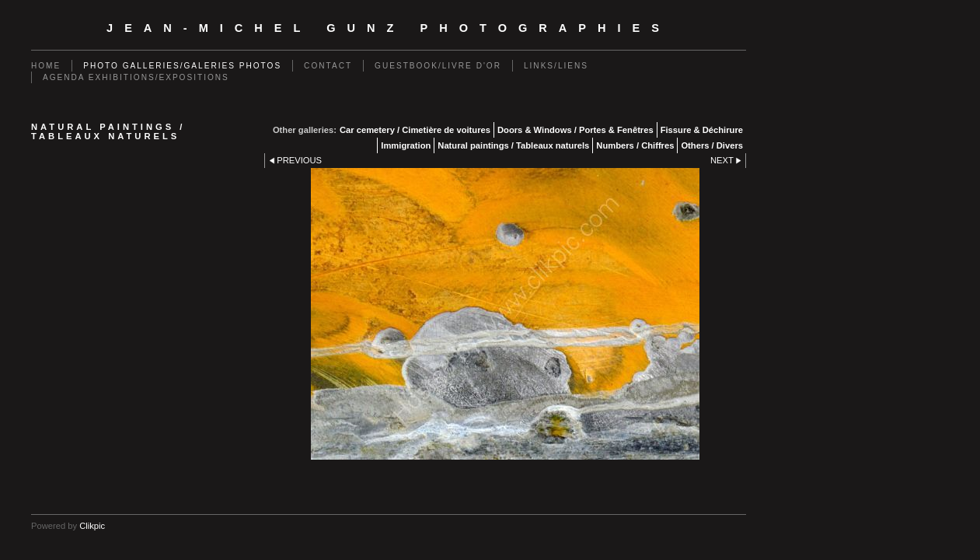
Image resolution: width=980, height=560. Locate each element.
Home (46, 66)
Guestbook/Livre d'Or (438, 66)
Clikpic (92, 526)
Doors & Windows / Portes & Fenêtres (575, 130)
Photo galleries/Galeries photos (182, 66)
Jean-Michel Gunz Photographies (389, 28)
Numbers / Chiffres (635, 145)
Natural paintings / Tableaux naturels (513, 145)
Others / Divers (712, 145)
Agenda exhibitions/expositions (136, 77)
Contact (328, 66)
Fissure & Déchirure (702, 130)
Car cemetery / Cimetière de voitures (415, 130)
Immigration (406, 145)
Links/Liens (556, 66)
